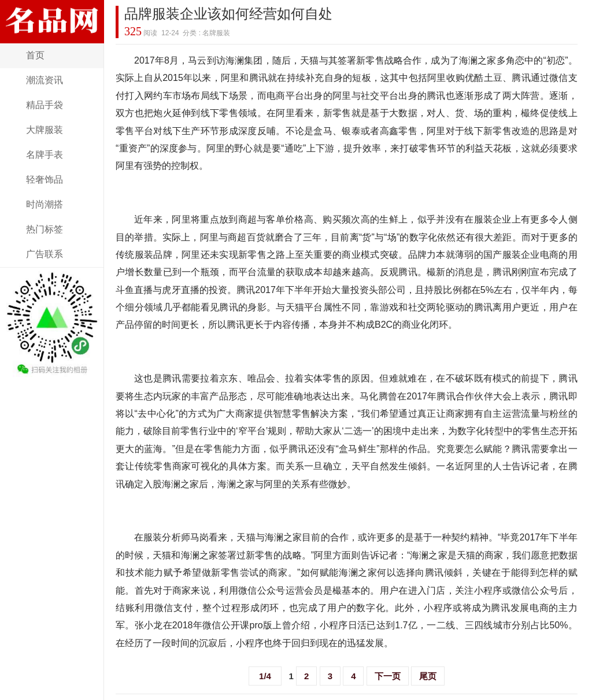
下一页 (388, 676)
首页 (35, 55)
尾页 (428, 676)
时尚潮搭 (45, 204)
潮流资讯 (45, 80)
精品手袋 (45, 105)
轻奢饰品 (45, 179)
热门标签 (45, 229)
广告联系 (45, 254)
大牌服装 (45, 130)
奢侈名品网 (52, 36)
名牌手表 (45, 155)
